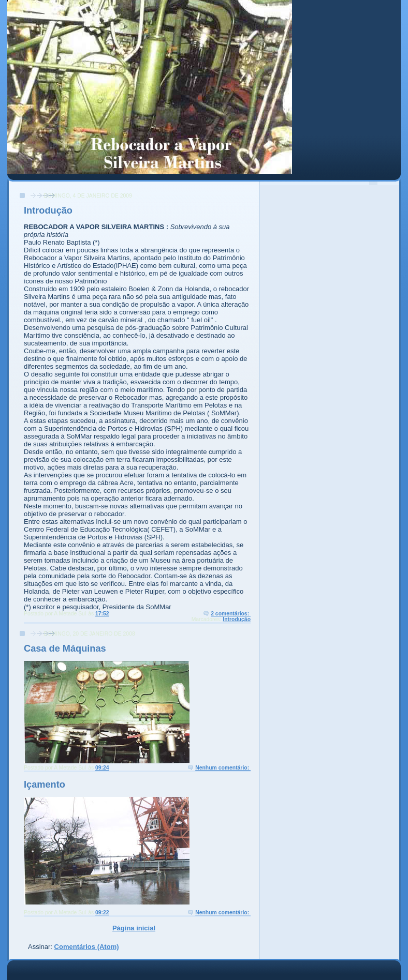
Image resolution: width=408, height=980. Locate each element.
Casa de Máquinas (65, 649)
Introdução (48, 210)
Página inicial (134, 928)
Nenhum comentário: (223, 768)
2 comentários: (231, 614)
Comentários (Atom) (87, 947)
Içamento (45, 785)
